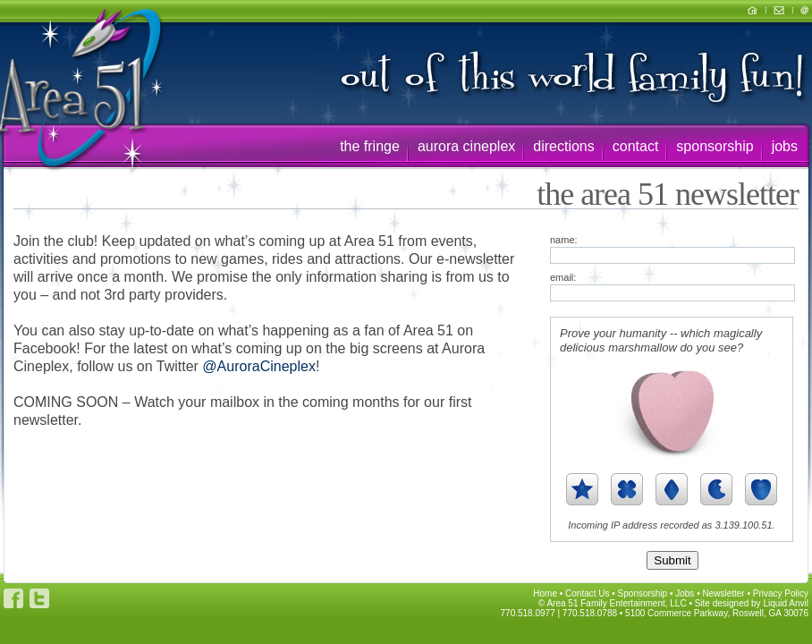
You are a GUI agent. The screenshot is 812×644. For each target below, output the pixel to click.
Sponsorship (643, 593)
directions (563, 146)
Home (545, 593)
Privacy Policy (781, 593)
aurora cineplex (466, 146)
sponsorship (715, 146)
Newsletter (723, 593)
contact (636, 146)
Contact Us (587, 593)
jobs (785, 146)
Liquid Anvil (786, 603)
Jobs (685, 593)
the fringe (370, 146)
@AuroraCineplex (259, 366)
